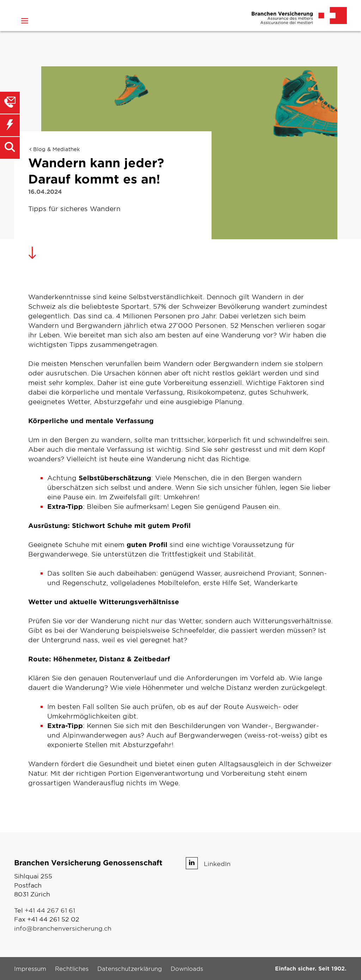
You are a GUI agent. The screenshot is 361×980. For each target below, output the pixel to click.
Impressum (30, 968)
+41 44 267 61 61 (50, 910)
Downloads (187, 968)
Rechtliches (72, 968)
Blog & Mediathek (56, 149)
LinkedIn (217, 863)
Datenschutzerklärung (130, 968)
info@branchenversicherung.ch (63, 928)
